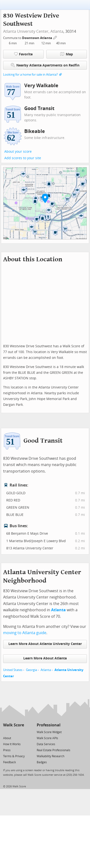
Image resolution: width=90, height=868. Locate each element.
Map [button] (67, 54)
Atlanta (57, 31)
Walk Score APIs (47, 738)
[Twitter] (6, 732)
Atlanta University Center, (26, 31)
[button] (45, 198)
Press (7, 750)
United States (13, 670)
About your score (18, 152)
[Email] (21, 732)
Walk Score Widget (49, 732)
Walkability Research (51, 756)
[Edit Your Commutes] (55, 37)
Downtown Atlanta (37, 38)
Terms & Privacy (14, 756)
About (7, 738)
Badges (42, 762)
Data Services (46, 744)
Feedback (9, 762)
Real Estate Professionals (54, 750)
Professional (49, 725)
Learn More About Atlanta (45, 658)
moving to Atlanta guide (25, 633)
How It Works (12, 744)
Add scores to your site (23, 158)
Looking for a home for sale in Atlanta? (30, 75)
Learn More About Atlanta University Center (45, 644)
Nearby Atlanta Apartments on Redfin (45, 65)
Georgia (31, 670)
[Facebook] (13, 732)
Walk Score (14, 725)
